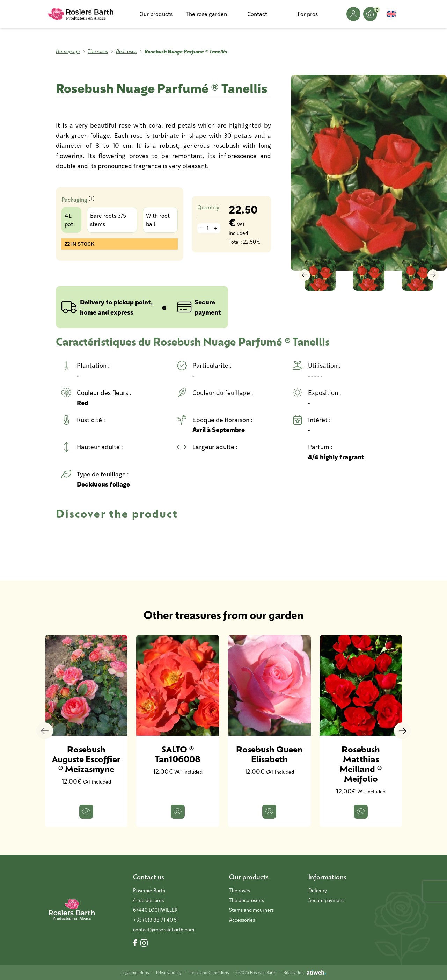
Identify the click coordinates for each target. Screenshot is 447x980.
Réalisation (305, 972)
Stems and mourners (251, 910)
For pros (308, 14)
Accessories (242, 920)
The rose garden (207, 14)
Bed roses (126, 51)
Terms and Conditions (209, 972)
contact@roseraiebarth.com (164, 929)
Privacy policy (169, 972)
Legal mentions (135, 972)
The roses (98, 51)
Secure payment (326, 900)
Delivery (318, 890)
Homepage (68, 51)
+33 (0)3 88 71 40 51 (156, 920)
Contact (257, 14)
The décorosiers (247, 900)
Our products (156, 14)
